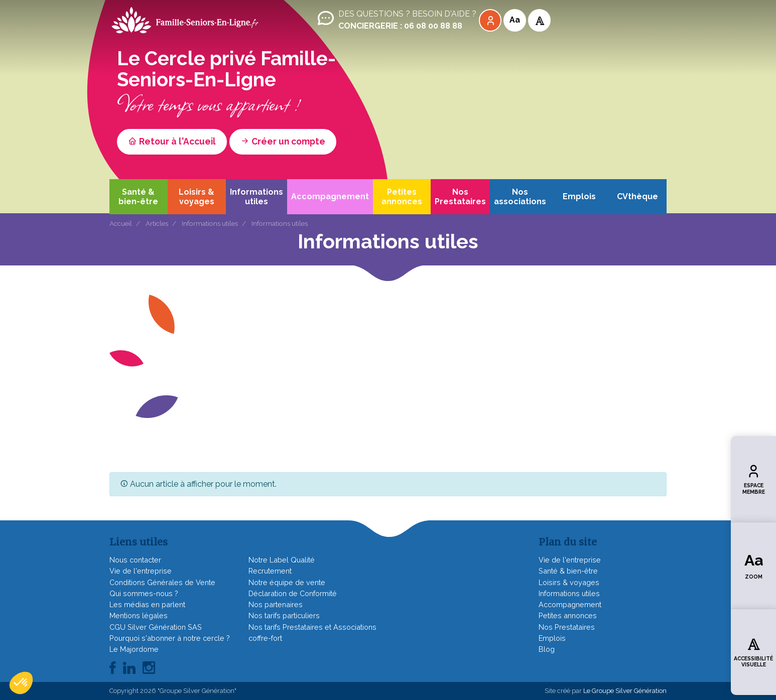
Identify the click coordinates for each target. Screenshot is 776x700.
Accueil (121, 223)
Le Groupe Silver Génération (625, 691)
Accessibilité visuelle (753, 652)
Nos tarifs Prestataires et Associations (312, 627)
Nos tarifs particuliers (284, 615)
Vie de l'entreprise (141, 571)
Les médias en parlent (147, 604)
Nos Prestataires (460, 197)
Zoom (754, 566)
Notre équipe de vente (287, 582)
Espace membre (754, 479)
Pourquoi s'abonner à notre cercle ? (170, 638)
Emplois (579, 196)
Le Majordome (134, 649)
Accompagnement (330, 196)
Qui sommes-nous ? (144, 593)
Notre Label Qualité (282, 560)
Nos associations (520, 197)
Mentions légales (139, 615)
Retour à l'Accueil (172, 141)
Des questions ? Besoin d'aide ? (396, 20)
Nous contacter (135, 560)
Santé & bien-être (138, 197)
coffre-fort (265, 638)
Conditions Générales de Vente (162, 582)
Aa (515, 20)
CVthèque (637, 196)
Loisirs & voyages (197, 197)
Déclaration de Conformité (293, 593)
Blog (547, 649)
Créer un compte (283, 141)
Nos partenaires (276, 604)
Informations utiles (256, 197)
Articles (157, 223)
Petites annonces (402, 197)
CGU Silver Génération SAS (156, 627)
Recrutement (270, 571)
